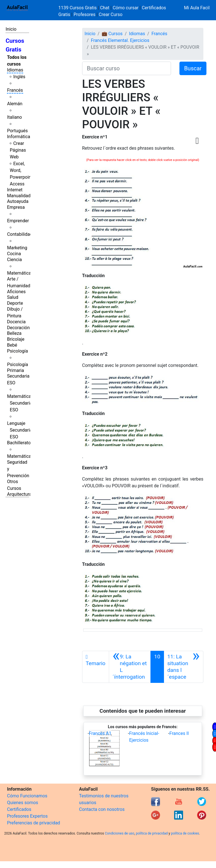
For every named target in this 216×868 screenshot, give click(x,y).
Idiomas (15, 70)
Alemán (15, 104)
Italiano (14, 117)
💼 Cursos (112, 34)
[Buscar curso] (127, 68)
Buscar (193, 68)
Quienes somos (23, 803)
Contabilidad (20, 234)
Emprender (18, 221)
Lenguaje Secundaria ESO (20, 430)
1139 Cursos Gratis (78, 8)
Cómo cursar (126, 8)
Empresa (16, 207)
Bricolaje (16, 339)
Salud (13, 297)
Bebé (12, 345)
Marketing (17, 248)
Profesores (84, 14)
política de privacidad (152, 833)
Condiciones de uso (120, 833)
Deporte (15, 303)
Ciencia (14, 260)
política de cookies (185, 833)
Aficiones (16, 292)
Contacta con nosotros (102, 809)
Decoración (18, 328)
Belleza (14, 333)
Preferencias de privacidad (34, 823)
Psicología (17, 351)
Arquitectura (19, 494)
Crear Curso (111, 14)
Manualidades (21, 196)
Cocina (14, 254)
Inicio (11, 29)
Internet (15, 190)
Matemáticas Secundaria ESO (20, 403)
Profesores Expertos (27, 816)
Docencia (16, 322)
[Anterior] (130, 667)
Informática (19, 137)
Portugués (17, 131)
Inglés (19, 77)
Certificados (19, 809)
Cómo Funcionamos (27, 796)
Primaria (15, 370)
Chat (105, 8)
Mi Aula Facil (197, 8)
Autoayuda (18, 201)
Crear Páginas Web (18, 150)
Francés (15, 90)
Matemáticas (20, 273)
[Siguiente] (184, 667)
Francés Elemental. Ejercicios (120, 40)
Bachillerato (19, 443)
